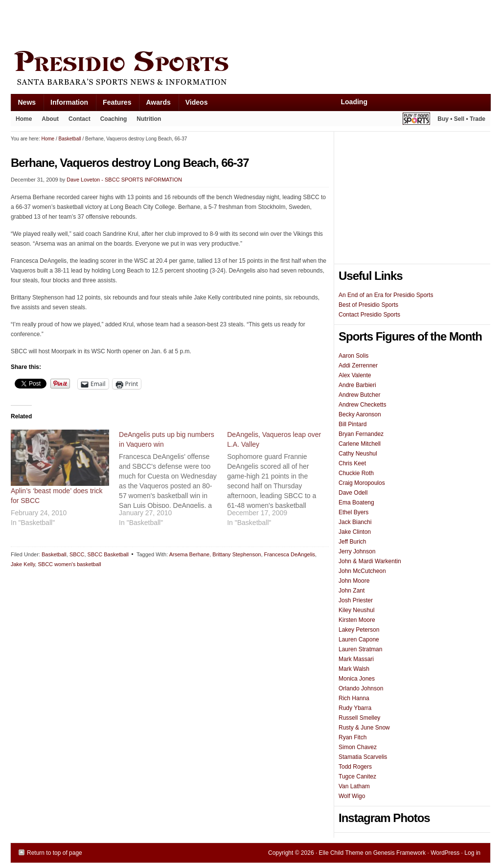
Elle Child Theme (341, 853)
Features (113, 104)
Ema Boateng (356, 503)
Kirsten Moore (357, 620)
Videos (197, 102)
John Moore (354, 581)
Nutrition (149, 119)
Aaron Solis (353, 356)
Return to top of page (55, 853)
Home (24, 119)
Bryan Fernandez (361, 434)
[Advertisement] (189, 23)
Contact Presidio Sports (369, 315)
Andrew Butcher (359, 395)
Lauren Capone (359, 640)
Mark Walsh (354, 669)
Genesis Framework (399, 853)
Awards (154, 104)
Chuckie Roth (356, 473)
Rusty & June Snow (364, 728)
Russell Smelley (359, 718)
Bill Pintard (353, 424)
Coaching (114, 119)
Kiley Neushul (356, 610)
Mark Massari (356, 659)
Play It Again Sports (416, 120)
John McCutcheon (362, 571)
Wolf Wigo (352, 796)
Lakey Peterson (359, 630)
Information (66, 104)
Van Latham (354, 786)
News (23, 104)
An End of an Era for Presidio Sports (386, 295)
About (48, 121)
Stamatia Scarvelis (363, 757)
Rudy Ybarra (355, 708)
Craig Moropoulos (362, 483)
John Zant (352, 591)
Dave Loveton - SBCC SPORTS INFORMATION (124, 180)
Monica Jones (357, 679)
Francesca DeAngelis (290, 554)
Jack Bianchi (355, 522)
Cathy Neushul (358, 454)
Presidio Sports (250, 69)
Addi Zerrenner (358, 365)
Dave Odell (353, 493)
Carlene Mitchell (360, 444)
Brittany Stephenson (237, 554)
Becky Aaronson (360, 414)
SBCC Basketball (108, 554)
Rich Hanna (354, 698)
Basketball (54, 554)
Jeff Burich (352, 542)
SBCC (77, 554)
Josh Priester (356, 600)
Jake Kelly (23, 564)
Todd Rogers (355, 767)
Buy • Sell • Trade (461, 119)
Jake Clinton (355, 532)
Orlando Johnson (361, 688)
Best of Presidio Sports (368, 305)
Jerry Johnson (357, 551)
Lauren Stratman (360, 649)
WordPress (445, 853)
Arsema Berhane (190, 554)
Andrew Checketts (362, 405)
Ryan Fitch (353, 737)
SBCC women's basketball (69, 564)
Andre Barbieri (357, 385)
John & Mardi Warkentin (370, 561)
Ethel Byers (353, 512)
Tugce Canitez (357, 777)
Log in (472, 853)
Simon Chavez (358, 747)
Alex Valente (355, 375)
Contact (80, 119)
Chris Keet (352, 463)
